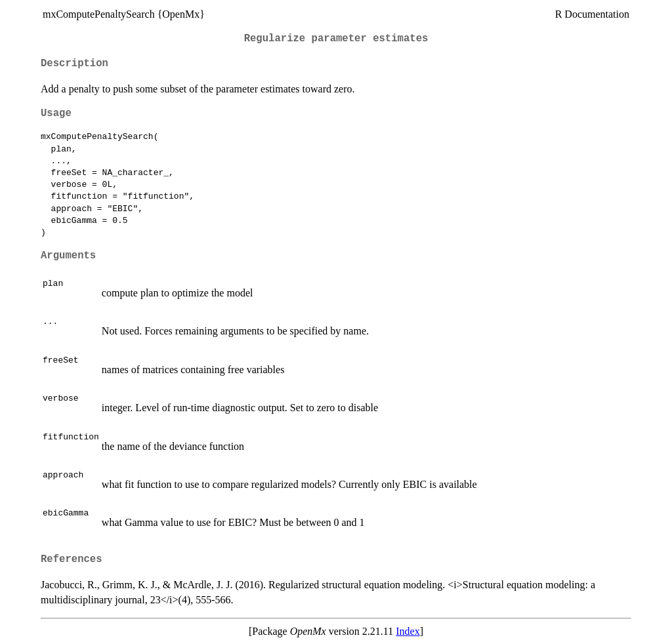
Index (408, 631)
